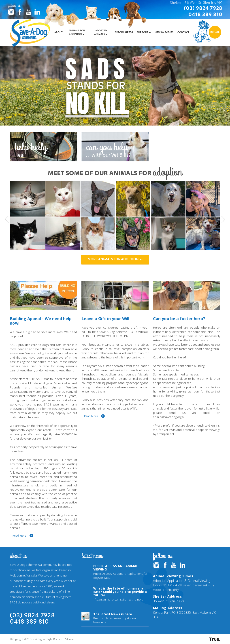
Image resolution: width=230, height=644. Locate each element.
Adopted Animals (101, 32)
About (59, 32)
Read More (19, 536)
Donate (215, 32)
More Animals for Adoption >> (115, 259)
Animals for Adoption (77, 32)
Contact (183, 32)
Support (144, 32)
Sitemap (70, 639)
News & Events (164, 32)
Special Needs (124, 32)
